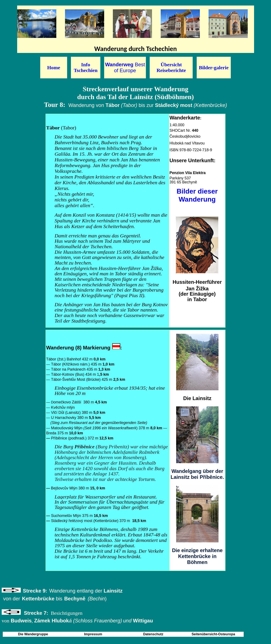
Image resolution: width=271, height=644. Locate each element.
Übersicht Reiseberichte (171, 67)
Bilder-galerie (214, 68)
